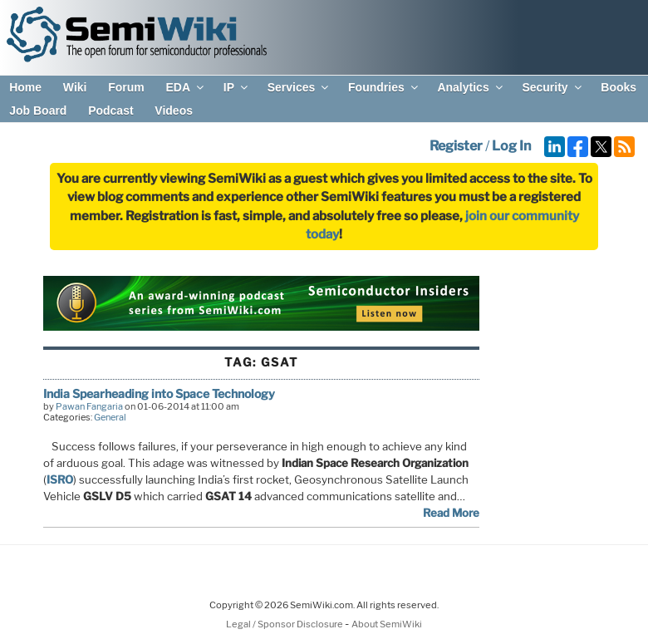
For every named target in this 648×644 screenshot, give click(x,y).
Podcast (110, 111)
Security (552, 87)
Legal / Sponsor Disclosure (285, 624)
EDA (186, 87)
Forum (126, 87)
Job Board (38, 111)
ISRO (60, 479)
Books (619, 87)
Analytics (471, 87)
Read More (451, 513)
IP (237, 87)
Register (456, 146)
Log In (511, 146)
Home (25, 87)
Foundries (384, 87)
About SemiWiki (387, 624)
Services (299, 87)
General (110, 417)
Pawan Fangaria (89, 406)
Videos (174, 111)
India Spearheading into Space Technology (159, 393)
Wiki (75, 87)
